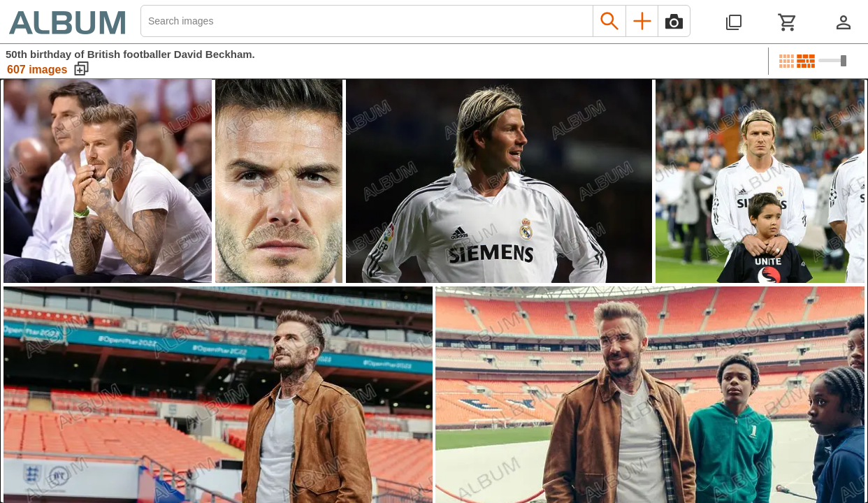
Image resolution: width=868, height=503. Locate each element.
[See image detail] (108, 181)
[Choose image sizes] (832, 61)
